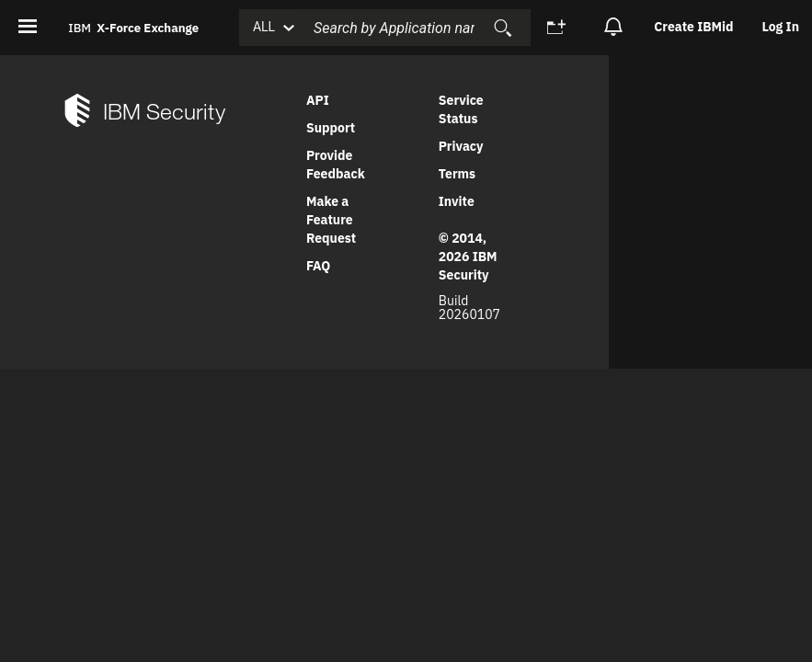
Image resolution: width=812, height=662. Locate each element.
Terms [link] (457, 174)
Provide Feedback (336, 165)
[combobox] (412, 28)
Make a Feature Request (331, 220)
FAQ (318, 266)
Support (331, 128)
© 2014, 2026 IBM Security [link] (468, 257)
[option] (695, 27)
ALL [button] (264, 27)
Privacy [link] (461, 146)
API (318, 100)
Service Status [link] (461, 109)
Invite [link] (457, 201)
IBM (133, 28)
